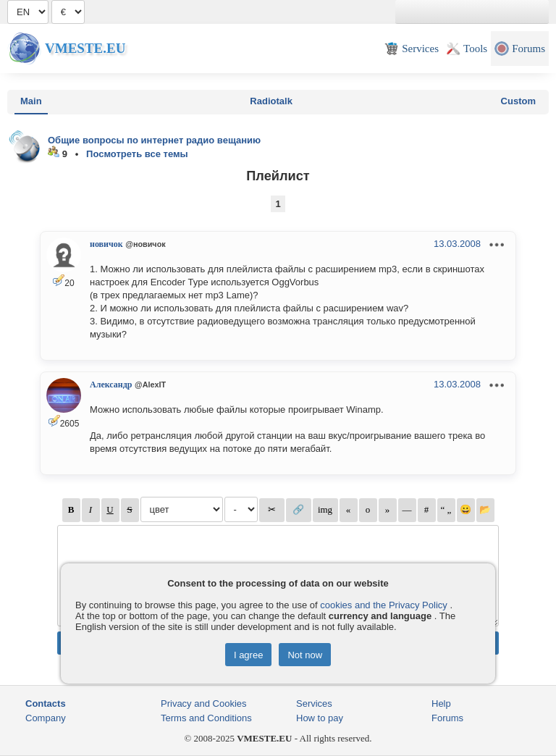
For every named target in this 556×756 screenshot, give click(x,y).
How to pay (320, 718)
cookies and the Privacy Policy (384, 605)
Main (31, 101)
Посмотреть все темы (137, 154)
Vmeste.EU (85, 48)
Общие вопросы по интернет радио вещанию (154, 140)
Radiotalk (271, 101)
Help (441, 703)
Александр (111, 385)
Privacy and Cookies (204, 703)
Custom (518, 101)
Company (46, 718)
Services (314, 703)
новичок (106, 244)
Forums (447, 718)
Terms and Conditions (206, 718)
